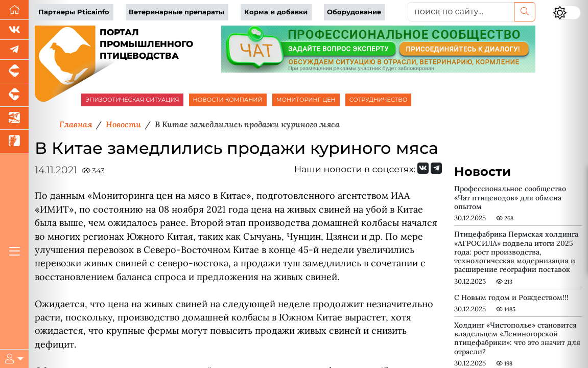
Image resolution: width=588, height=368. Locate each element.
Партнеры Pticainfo (74, 12)
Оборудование (354, 12)
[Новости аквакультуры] (14, 119)
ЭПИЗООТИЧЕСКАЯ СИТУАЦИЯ (132, 100)
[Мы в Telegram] (14, 50)
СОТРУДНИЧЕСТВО (379, 100)
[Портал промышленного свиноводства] (14, 72)
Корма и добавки (276, 12)
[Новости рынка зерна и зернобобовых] (14, 142)
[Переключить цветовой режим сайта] (567, 13)
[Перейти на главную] (14, 10)
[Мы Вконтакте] (14, 30)
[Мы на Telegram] (436, 168)
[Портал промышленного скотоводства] (14, 95)
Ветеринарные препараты (177, 12)
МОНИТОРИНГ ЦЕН (306, 100)
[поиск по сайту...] (461, 12)
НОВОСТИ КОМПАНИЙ (228, 100)
